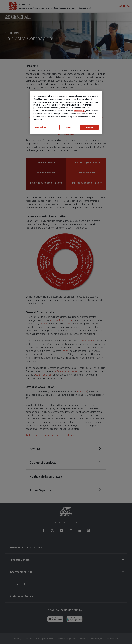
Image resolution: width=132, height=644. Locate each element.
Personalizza (40, 127)
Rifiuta (69, 127)
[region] (66, 113)
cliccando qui (80, 111)
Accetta (89, 127)
